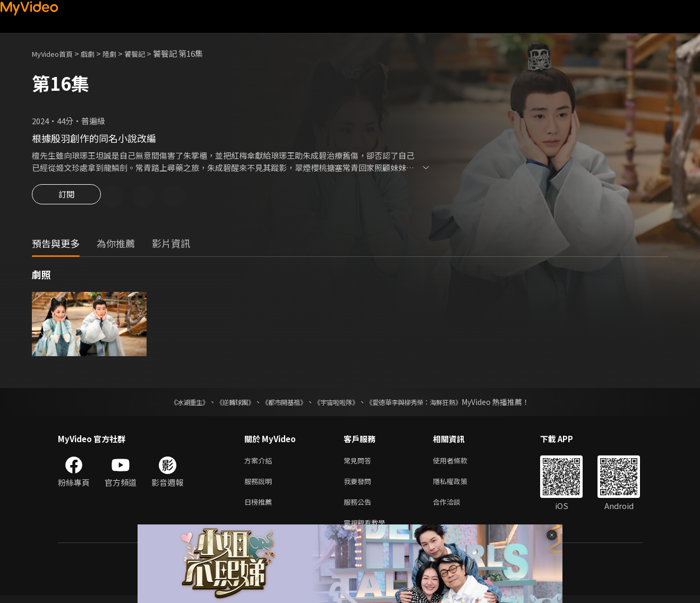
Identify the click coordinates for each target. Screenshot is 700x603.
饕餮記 (148, 53)
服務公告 (360, 507)
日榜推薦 (260, 507)
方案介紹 (260, 463)
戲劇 (96, 53)
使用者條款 (459, 463)
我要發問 (360, 485)
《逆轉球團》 (223, 403)
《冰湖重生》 (171, 403)
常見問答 (360, 463)
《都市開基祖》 (279, 403)
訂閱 (66, 197)
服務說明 (260, 485)
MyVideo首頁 (56, 53)
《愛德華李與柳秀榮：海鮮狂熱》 (428, 403)
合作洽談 (455, 507)
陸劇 (120, 53)
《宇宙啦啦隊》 (338, 403)
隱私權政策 (459, 485)
